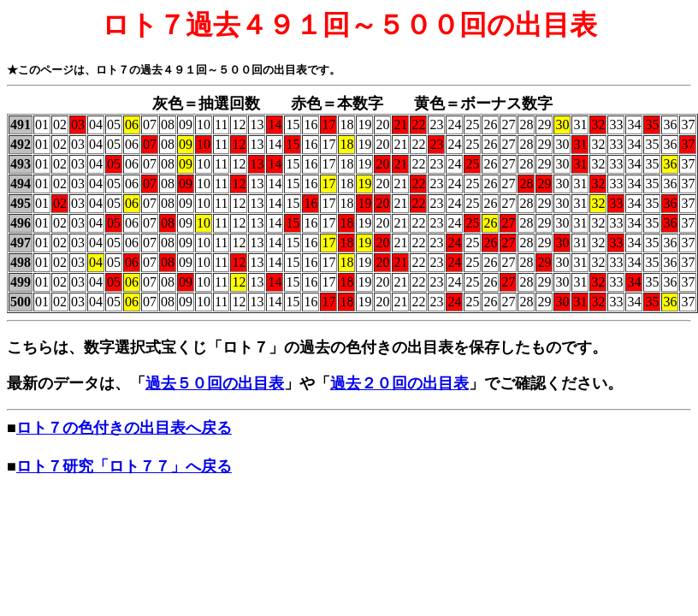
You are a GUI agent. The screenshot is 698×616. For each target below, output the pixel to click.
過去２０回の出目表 (399, 383)
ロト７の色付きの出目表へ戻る (124, 428)
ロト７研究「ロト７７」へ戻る (124, 466)
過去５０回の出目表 (215, 383)
